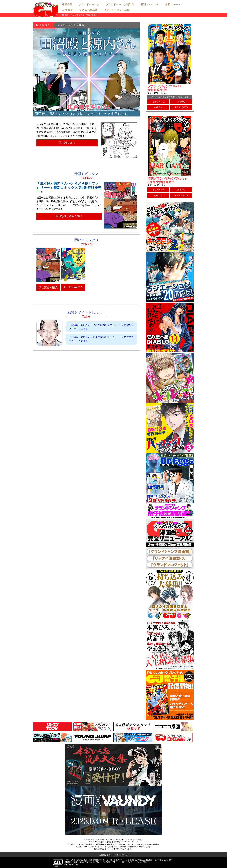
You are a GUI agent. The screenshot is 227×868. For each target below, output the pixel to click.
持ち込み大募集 (88, 10)
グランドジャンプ (89, 4)
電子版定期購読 (181, 107)
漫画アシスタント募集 (117, 10)
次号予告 (181, 102)
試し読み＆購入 (48, 288)
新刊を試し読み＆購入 (69, 216)
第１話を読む (67, 143)
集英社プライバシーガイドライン (114, 855)
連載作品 (67, 4)
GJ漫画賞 (67, 10)
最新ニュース (173, 4)
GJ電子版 (158, 107)
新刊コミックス (150, 4)
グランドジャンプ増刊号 (120, 4)
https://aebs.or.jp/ (71, 864)
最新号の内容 (158, 102)
